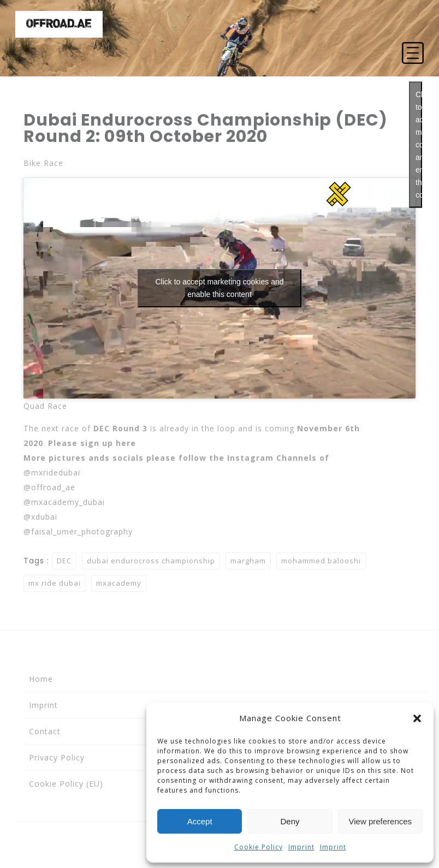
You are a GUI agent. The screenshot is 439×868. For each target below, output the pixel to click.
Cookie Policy (259, 847)
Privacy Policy (57, 757)
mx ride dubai (55, 583)
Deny (290, 821)
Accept (200, 821)
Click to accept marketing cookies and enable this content (419, 145)
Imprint (301, 847)
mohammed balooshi (321, 561)
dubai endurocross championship (151, 561)
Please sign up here (92, 443)
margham (248, 561)
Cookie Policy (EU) (66, 784)
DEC (64, 561)
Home (41, 679)
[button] (417, 718)
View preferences (381, 821)
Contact (45, 731)
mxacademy (119, 583)
